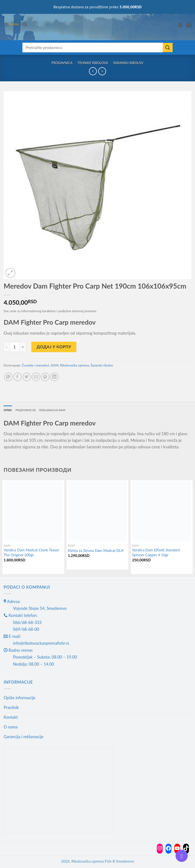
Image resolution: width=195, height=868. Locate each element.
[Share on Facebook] (18, 377)
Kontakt (11, 717)
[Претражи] (25, 24)
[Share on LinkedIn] (54, 377)
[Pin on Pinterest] (45, 377)
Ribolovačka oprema (75, 365)
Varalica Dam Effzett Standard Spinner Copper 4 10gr (156, 553)
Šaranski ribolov (128, 63)
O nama (11, 727)
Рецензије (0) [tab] (26, 410)
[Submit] (168, 48)
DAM (55, 365)
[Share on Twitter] (27, 377)
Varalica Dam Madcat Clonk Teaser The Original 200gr (31, 553)
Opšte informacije (20, 698)
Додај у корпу (54, 347)
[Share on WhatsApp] (8, 377)
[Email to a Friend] (36, 377)
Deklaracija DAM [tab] (54, 410)
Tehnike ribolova (93, 63)
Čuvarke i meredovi (35, 365)
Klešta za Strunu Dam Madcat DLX (96, 551)
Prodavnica (62, 63)
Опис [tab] (8, 410)
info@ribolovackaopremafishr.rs (41, 643)
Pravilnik (11, 708)
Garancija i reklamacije (24, 737)
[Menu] (12, 24)
